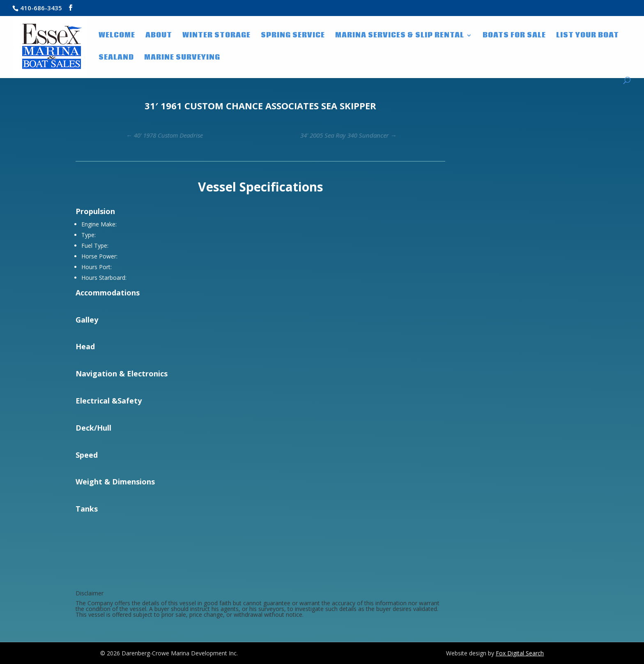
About (159, 36)
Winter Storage (216, 36)
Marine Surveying (182, 58)
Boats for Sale (514, 36)
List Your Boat (588, 36)
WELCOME (117, 36)
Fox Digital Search (520, 653)
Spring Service (293, 36)
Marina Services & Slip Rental (400, 36)
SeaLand (116, 58)
